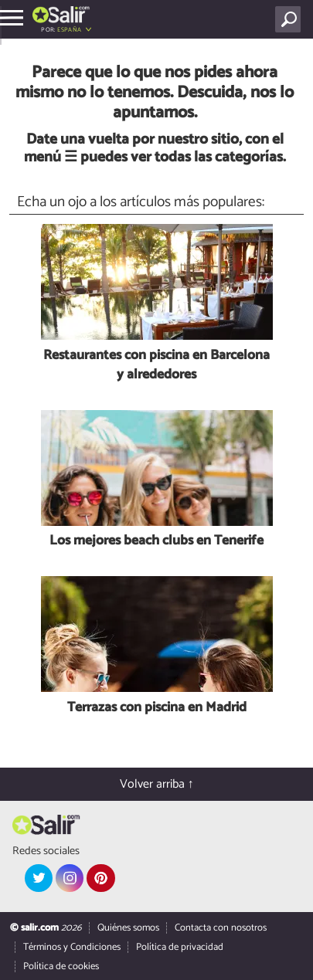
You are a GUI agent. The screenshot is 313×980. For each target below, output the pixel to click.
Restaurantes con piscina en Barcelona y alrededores (156, 366)
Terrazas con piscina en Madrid (157, 709)
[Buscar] (291, 19)
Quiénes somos (128, 928)
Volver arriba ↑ (157, 784)
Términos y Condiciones (72, 947)
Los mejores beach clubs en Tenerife (156, 542)
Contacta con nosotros (221, 928)
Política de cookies (61, 966)
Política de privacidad (180, 947)
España (69, 30)
